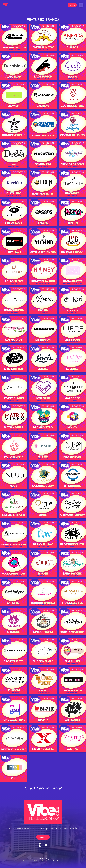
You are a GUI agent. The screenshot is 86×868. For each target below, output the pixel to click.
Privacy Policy (48, 861)
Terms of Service (57, 861)
